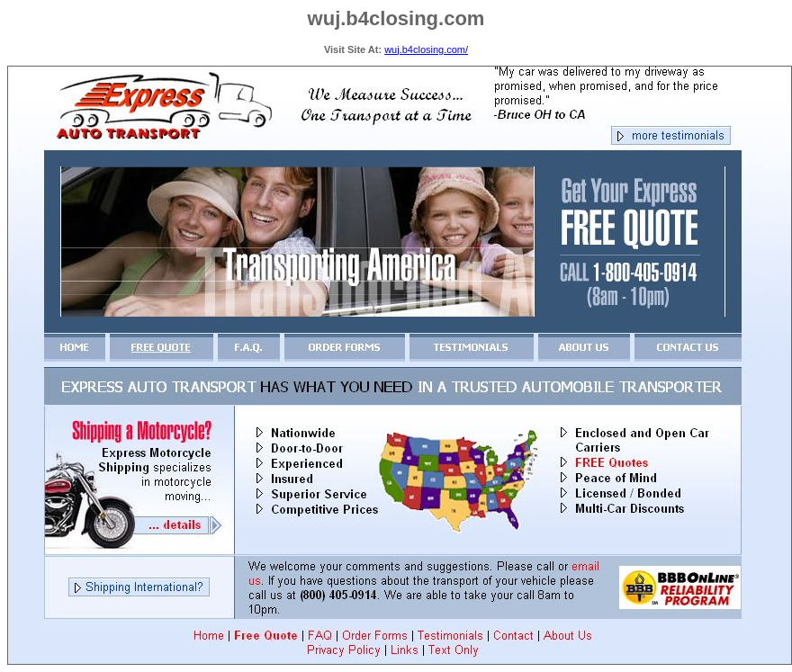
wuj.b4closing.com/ (426, 49)
